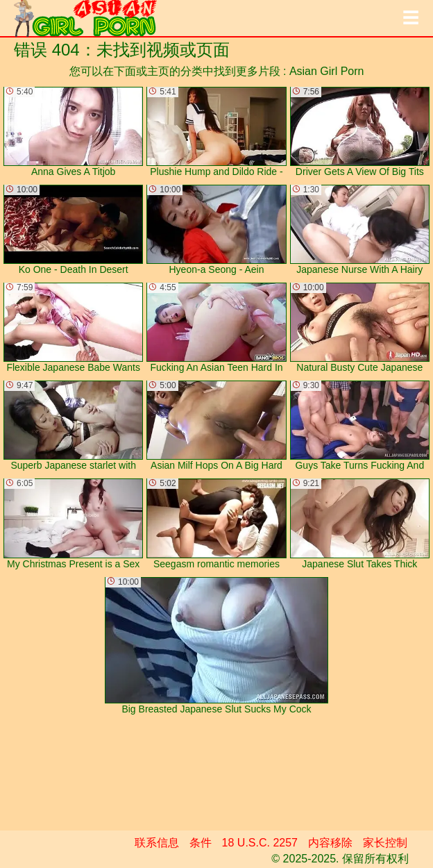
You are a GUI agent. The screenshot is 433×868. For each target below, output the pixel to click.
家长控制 (385, 843)
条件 (201, 843)
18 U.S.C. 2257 (260, 843)
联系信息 (157, 843)
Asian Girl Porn (327, 71)
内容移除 (330, 843)
